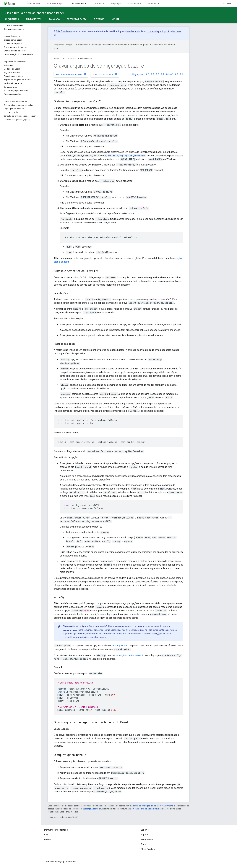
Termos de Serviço (53, 862)
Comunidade (135, 4)
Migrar (116, 19)
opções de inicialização (132, 655)
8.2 (177, 74)
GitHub (227, 4)
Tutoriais (99, 19)
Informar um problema (71, 74)
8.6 (157, 74)
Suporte (145, 835)
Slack (143, 844)
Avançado (54, 19)
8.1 (182, 74)
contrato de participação (158, 31)
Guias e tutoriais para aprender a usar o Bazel (34, 13)
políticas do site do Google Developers (147, 809)
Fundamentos (86, 58)
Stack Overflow (148, 849)
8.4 (167, 74)
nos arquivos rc (120, 646)
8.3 (172, 74)
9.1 (143, 74)
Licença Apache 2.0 (93, 809)
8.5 (162, 74)
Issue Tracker (147, 839)
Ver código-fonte (105, 74)
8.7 (153, 74)
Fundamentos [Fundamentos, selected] (34, 19)
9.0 (148, 74)
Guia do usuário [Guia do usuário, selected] (78, 4)
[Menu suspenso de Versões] (160, 4)
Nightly (136, 74)
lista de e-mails (133, 31)
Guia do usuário (69, 58)
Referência (98, 4)
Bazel (56, 58)
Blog (46, 835)
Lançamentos (11, 19)
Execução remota (77, 19)
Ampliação (116, 4)
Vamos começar (55, 4)
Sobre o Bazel (33, 4)
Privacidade (71, 862)
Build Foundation (64, 31)
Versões (152, 4)
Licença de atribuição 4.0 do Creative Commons (152, 806)
